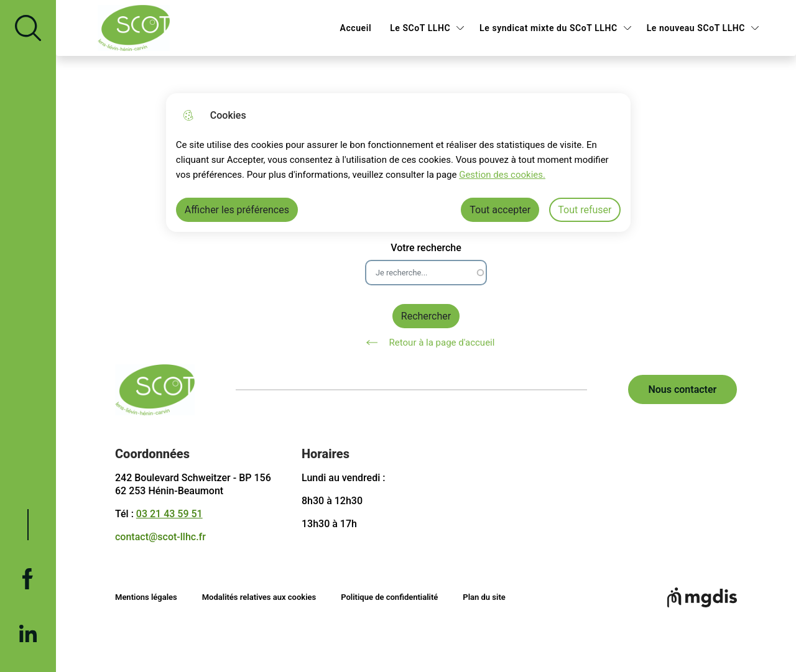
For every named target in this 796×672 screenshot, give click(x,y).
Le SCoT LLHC (420, 28)
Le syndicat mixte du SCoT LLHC (548, 28)
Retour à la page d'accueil (426, 343)
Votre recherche (426, 248)
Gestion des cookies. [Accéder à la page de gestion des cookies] (502, 175)
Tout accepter (500, 210)
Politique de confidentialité (389, 597)
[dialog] (398, 163)
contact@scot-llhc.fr (160, 537)
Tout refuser (585, 210)
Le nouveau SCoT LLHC (696, 28)
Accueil (356, 28)
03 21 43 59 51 (169, 514)
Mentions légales (146, 597)
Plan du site (484, 597)
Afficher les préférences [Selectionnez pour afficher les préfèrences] (237, 210)
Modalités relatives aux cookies (259, 597)
